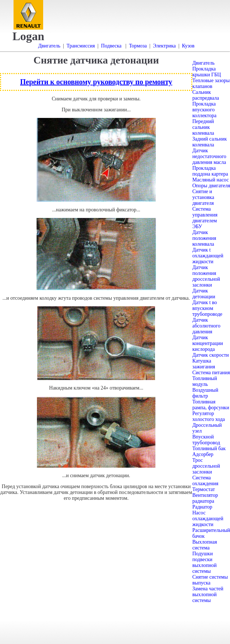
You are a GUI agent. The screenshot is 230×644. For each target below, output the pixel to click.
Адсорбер (203, 454)
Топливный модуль (205, 381)
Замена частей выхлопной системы (208, 595)
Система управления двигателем (205, 215)
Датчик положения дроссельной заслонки (206, 276)
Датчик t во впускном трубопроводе (207, 308)
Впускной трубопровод (206, 440)
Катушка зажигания (204, 364)
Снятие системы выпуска (210, 580)
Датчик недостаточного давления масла (209, 156)
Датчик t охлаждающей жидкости (208, 256)
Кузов (188, 46)
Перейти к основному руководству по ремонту (96, 82)
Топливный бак (209, 448)
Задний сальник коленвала (210, 142)
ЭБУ (197, 227)
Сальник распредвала (206, 95)
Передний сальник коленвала (203, 127)
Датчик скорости (211, 355)
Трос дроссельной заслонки (206, 466)
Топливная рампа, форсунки (211, 405)
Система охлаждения (205, 481)
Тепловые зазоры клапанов (211, 83)
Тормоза (138, 46)
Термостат (204, 489)
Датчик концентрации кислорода (208, 343)
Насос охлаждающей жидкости (208, 519)
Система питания (211, 373)
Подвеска (111, 46)
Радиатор (202, 507)
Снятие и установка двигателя (203, 197)
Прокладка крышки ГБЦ (207, 72)
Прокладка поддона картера (210, 171)
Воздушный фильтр (205, 393)
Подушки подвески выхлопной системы (204, 562)
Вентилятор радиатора (205, 498)
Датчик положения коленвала (204, 238)
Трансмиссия (81, 46)
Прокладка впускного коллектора (204, 110)
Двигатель (49, 46)
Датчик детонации (204, 294)
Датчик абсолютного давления (206, 326)
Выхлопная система (205, 545)
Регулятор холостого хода (209, 416)
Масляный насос (211, 180)
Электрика (164, 46)
